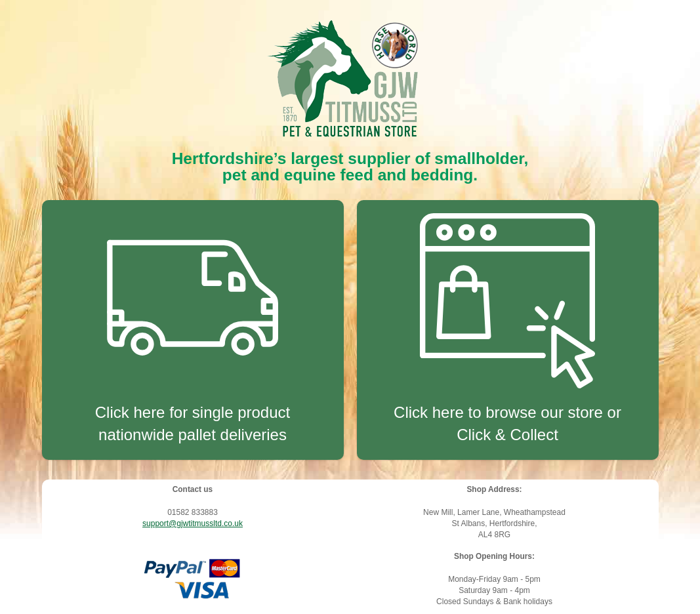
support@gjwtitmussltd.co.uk (193, 523)
